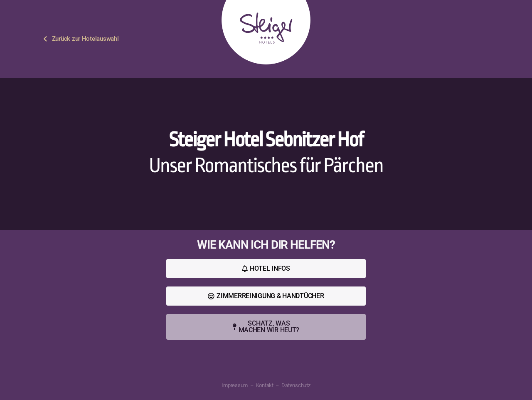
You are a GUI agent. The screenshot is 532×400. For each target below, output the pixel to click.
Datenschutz (296, 385)
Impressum (235, 385)
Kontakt (265, 385)
